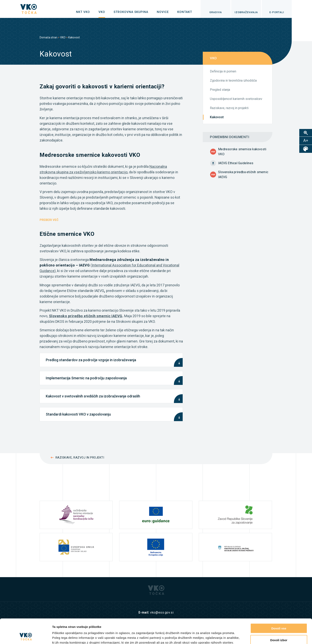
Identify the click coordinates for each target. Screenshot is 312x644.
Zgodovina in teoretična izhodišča (233, 80)
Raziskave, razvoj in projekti (229, 108)
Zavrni (279, 628)
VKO (63, 37)
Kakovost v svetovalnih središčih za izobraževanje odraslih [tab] (93, 396)
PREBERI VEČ (49, 220)
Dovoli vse (279, 605)
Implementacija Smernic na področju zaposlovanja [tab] (86, 378)
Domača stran (48, 37)
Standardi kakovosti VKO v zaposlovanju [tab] (78, 414)
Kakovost (217, 117)
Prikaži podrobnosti (207, 636)
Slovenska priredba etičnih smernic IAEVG (243, 175)
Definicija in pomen (223, 71)
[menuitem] (83, 12)
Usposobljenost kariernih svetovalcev (236, 99)
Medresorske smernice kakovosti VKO (242, 152)
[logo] (29, 9)
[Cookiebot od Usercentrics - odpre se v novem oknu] (26, 636)
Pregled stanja (220, 90)
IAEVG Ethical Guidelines (236, 163)
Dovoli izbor (279, 617)
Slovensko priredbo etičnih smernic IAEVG (86, 316)
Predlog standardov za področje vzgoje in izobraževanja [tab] (91, 360)
